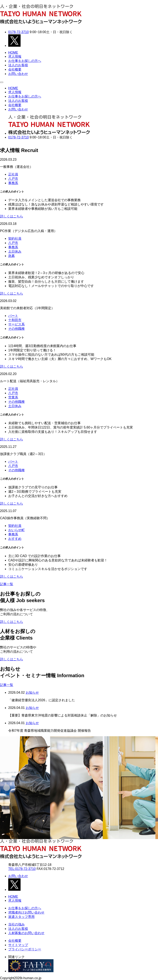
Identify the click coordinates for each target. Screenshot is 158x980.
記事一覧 (7, 584)
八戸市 (13, 179)
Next (2, 143)
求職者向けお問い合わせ (26, 912)
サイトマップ (18, 945)
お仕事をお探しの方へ (25, 61)
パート (13, 316)
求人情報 (15, 56)
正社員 (13, 174)
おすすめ (15, 539)
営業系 (13, 397)
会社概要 (15, 69)
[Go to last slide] (7, 788)
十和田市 (15, 320)
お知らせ (32, 693)
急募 (12, 256)
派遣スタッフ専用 (21, 917)
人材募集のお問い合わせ (26, 933)
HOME (13, 53)
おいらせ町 (16, 530)
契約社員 (15, 239)
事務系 (13, 183)
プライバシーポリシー (25, 949)
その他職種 (16, 329)
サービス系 (16, 324)
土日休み (15, 251)
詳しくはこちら (12, 216)
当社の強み (16, 924)
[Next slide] (151, 788)
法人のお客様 (18, 65)
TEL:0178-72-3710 (22, 869)
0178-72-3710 (19, 32)
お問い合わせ (18, 74)
